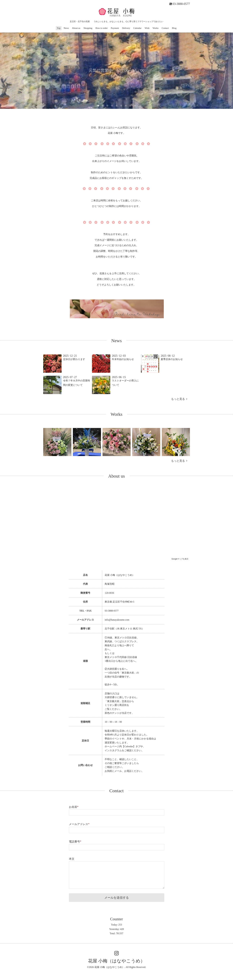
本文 (72, 859)
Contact (165, 28)
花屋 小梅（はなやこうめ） (117, 961)
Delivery (126, 28)
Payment (115, 28)
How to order (102, 28)
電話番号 (75, 842)
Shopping (88, 28)
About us (76, 28)
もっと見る (179, 399)
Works (156, 28)
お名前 (74, 807)
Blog (174, 28)
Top (59, 28)
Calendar (137, 28)
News (66, 28)
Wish (147, 28)
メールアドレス (79, 824)
